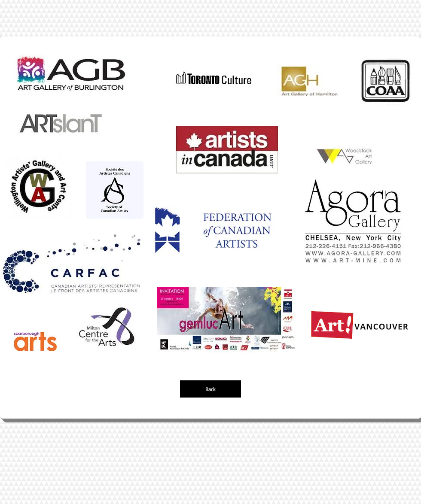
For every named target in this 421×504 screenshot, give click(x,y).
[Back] (210, 389)
